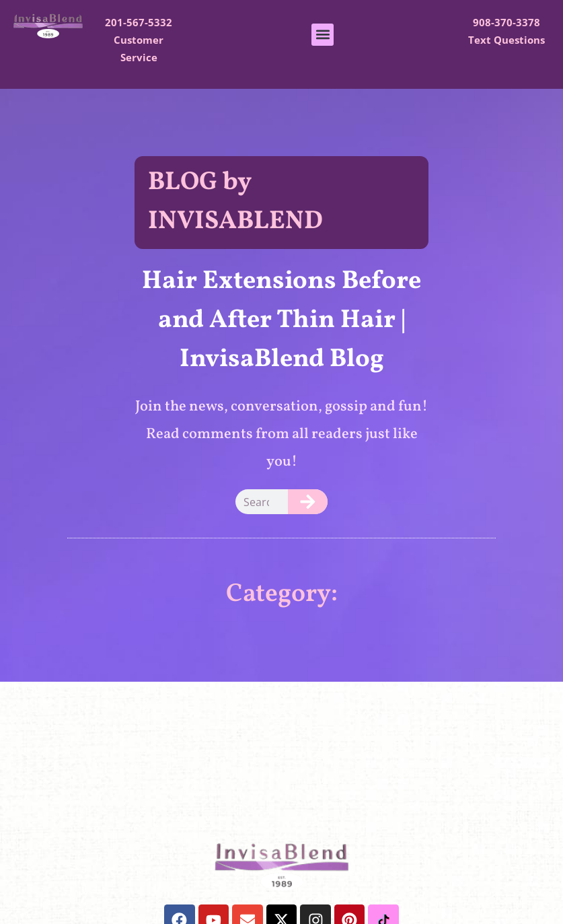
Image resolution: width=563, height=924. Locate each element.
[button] (323, 35)
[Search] (308, 502)
